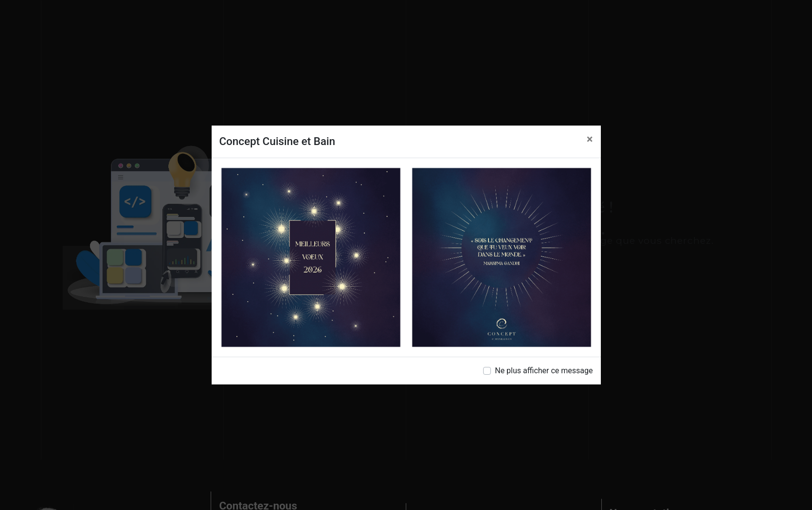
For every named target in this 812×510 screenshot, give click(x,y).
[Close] (590, 139)
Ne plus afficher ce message (544, 371)
